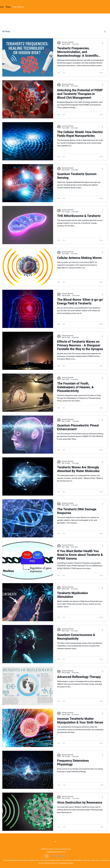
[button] (105, 32)
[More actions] (103, 43)
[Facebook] (55, 842)
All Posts (6, 31)
